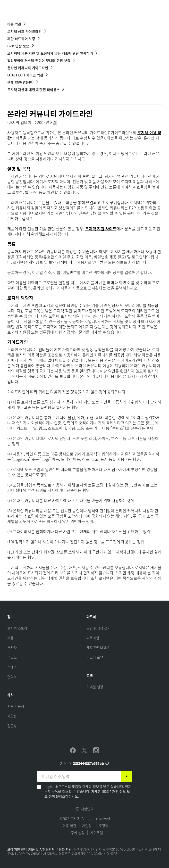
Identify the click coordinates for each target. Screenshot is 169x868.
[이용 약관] (17, 24)
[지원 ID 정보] (107, 763)
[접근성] (12, 726)
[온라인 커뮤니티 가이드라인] (30, 68)
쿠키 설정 (78, 833)
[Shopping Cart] (152, 7)
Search (119, 7)
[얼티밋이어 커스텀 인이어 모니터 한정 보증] (41, 60)
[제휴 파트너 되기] (98, 647)
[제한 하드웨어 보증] (24, 39)
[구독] (126, 776)
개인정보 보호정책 (95, 826)
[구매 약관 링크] (23, 82)
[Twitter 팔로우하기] (84, 751)
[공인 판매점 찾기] (98, 628)
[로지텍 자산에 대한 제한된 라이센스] (36, 90)
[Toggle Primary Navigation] (163, 6)
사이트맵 (97, 833)
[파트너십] (93, 638)
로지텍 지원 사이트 (101, 229)
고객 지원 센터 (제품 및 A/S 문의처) (31, 849)
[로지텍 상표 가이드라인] (27, 31)
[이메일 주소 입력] (79, 776)
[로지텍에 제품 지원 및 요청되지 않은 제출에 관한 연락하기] (53, 53)
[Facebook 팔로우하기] (73, 751)
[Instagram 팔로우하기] (96, 751)
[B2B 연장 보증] (21, 46)
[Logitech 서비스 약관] (28, 75)
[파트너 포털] (95, 657)
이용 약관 (69, 826)
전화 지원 (65, 849)
